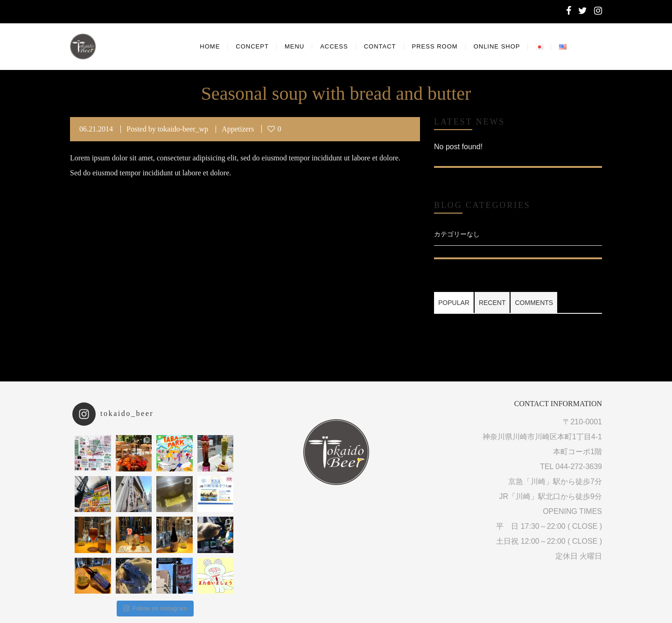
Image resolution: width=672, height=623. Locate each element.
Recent (492, 303)
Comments (534, 303)
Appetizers (238, 129)
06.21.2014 (96, 129)
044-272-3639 (579, 467)
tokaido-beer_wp (183, 129)
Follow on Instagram (155, 608)
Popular (454, 303)
